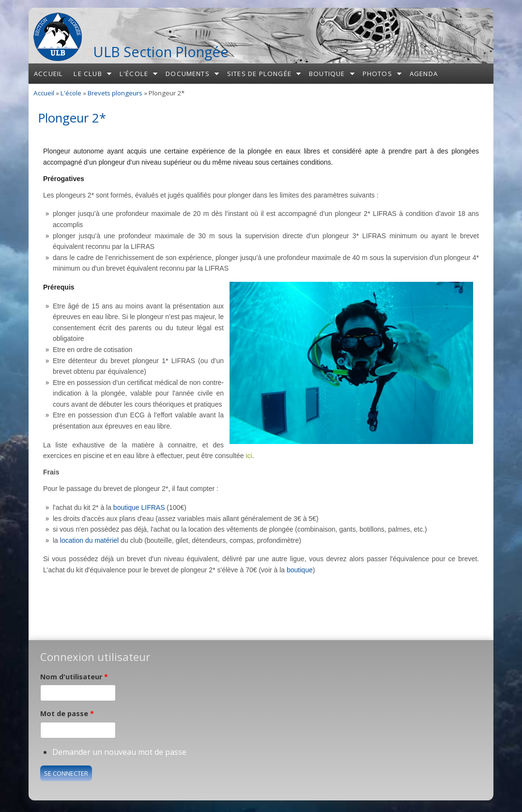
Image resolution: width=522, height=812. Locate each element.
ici (249, 456)
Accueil (48, 74)
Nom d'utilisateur (74, 677)
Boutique (327, 74)
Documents (188, 74)
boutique (300, 570)
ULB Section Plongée (161, 52)
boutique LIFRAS (139, 507)
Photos (377, 74)
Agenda (424, 74)
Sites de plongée (259, 74)
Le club (88, 74)
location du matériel (89, 540)
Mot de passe (67, 713)
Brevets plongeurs (115, 93)
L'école (134, 74)
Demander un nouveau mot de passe (119, 752)
